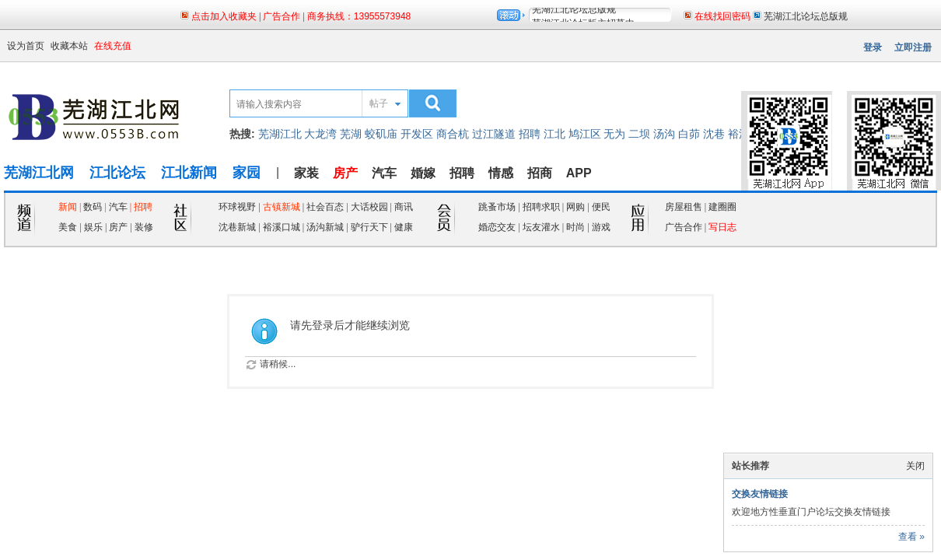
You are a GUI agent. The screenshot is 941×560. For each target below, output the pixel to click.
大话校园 (369, 207)
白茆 (689, 134)
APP (579, 173)
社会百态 (325, 207)
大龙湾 (320, 134)
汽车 (384, 173)
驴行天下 (369, 227)
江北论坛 (117, 173)
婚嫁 (423, 173)
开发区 (417, 134)
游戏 (601, 227)
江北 (554, 134)
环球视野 (237, 207)
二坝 (639, 134)
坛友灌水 (541, 227)
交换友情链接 (760, 494)
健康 (404, 227)
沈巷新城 (237, 227)
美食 (68, 227)
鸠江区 (585, 134)
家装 (306, 173)
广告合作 (684, 227)
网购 (575, 207)
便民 (601, 207)
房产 (119, 227)
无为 (614, 134)
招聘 (530, 134)
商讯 (404, 207)
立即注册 (913, 47)
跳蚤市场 (497, 207)
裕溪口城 (282, 227)
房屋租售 (684, 207)
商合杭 (453, 134)
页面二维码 (864, 79)
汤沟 (664, 134)
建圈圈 (722, 207)
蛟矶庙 (381, 134)
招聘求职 (541, 207)
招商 (540, 173)
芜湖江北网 (39, 173)
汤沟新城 (325, 227)
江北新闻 (189, 173)
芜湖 (351, 134)
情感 (501, 173)
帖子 (379, 103)
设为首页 (26, 46)
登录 (873, 47)
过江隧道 (494, 134)
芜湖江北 (280, 134)
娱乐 (93, 227)
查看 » (911, 537)
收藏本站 (69, 46)
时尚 (575, 227)
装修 (144, 227)
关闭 (915, 466)
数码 (93, 207)
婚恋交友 (497, 227)
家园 (247, 173)
